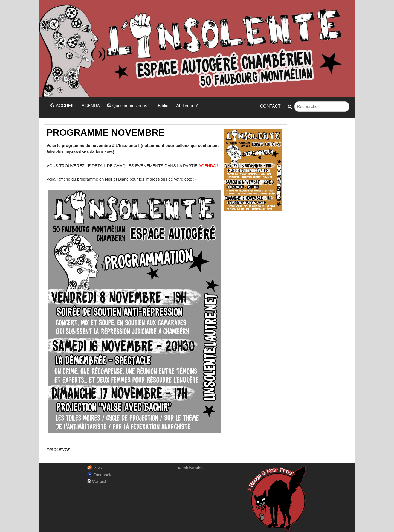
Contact (96, 481)
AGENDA (91, 106)
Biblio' (164, 106)
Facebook (99, 475)
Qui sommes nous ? (129, 106)
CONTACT (270, 106)
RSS (94, 468)
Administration (191, 468)
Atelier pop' (187, 106)
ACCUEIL (62, 106)
